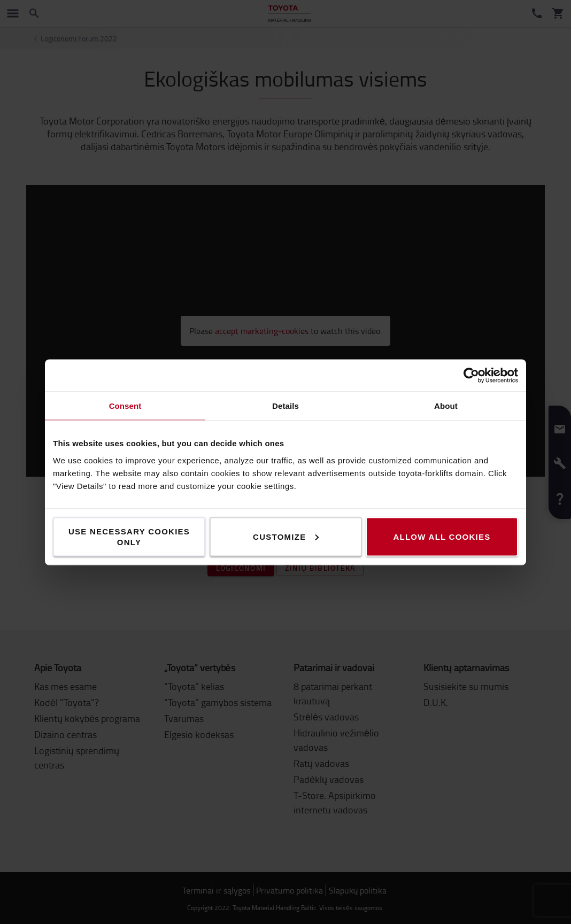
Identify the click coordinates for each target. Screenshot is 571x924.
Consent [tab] (125, 405)
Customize (286, 536)
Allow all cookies (442, 536)
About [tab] (446, 405)
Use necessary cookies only (129, 536)
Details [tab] (285, 405)
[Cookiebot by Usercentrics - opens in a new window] (471, 375)
